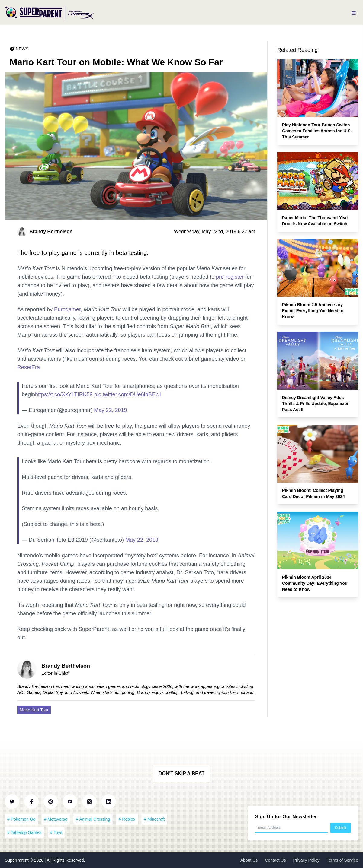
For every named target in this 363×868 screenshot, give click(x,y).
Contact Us (275, 860)
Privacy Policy (306, 860)
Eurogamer (67, 309)
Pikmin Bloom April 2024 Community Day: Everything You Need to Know (315, 583)
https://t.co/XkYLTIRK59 (64, 394)
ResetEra (29, 367)
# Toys (56, 832)
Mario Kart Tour (34, 710)
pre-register (230, 277)
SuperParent (17, 860)
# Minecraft (154, 819)
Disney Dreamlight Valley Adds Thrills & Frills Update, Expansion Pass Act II (316, 404)
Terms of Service (342, 860)
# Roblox (127, 819)
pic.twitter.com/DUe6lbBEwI (128, 394)
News (22, 49)
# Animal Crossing (93, 819)
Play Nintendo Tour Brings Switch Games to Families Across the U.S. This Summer (317, 131)
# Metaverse (56, 819)
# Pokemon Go (21, 819)
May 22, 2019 (110, 410)
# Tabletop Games (24, 832)
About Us (249, 860)
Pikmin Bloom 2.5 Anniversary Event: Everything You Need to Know (313, 311)
